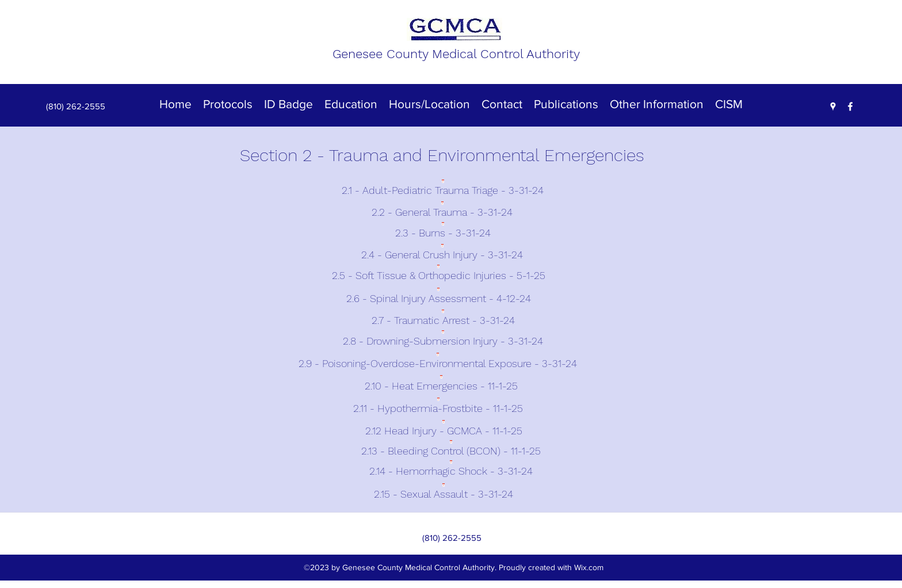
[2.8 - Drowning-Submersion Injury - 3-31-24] (443, 340)
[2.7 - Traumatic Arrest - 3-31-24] (443, 318)
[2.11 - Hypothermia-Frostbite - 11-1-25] (438, 407)
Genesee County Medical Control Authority (456, 54)
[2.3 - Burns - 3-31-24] (443, 231)
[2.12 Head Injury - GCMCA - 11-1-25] (444, 428)
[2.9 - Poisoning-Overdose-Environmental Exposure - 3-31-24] (437, 362)
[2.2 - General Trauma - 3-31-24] (442, 210)
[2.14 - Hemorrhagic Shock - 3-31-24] (451, 469)
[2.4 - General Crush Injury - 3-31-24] (442, 253)
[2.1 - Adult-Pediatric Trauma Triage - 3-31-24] (443, 189)
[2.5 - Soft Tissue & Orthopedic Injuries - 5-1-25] (438, 274)
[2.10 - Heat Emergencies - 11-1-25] (441, 385)
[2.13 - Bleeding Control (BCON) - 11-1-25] (451, 448)
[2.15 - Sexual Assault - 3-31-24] (444, 492)
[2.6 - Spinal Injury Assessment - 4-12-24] (438, 297)
